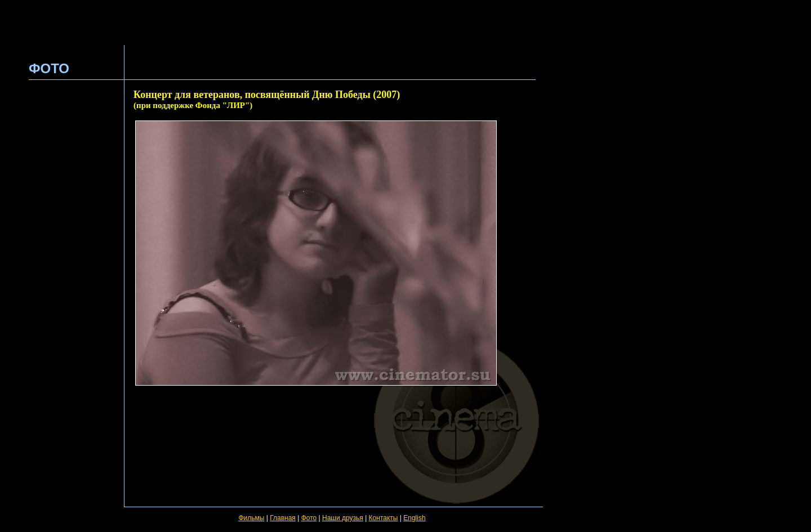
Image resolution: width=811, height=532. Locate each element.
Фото (309, 518)
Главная (283, 518)
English (414, 518)
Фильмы (251, 518)
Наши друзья (343, 518)
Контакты (384, 518)
